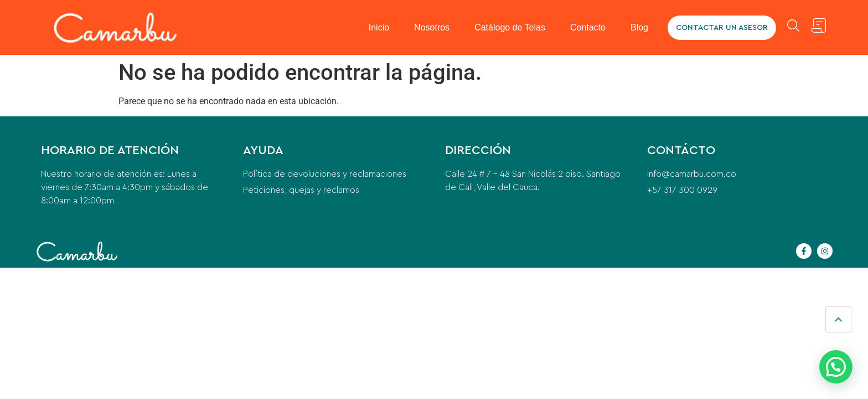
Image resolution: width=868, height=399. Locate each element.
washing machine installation (262, 214)
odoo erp (657, 214)
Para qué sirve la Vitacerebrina (95, 225)
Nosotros (432, 27)
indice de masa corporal (369, 214)
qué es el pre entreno (349, 214)
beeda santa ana (458, 219)
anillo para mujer (73, 225)
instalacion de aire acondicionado (491, 219)
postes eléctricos (332, 214)
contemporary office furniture (311, 214)
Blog (639, 27)
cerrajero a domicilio (56, 225)
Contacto (588, 27)
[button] (836, 367)
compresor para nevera (120, 225)
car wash (294, 214)
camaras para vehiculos (671, 214)
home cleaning (283, 214)
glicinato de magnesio (140, 225)
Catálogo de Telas (510, 27)
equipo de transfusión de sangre (720, 214)
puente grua (471, 219)
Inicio (379, 27)
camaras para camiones (694, 214)
